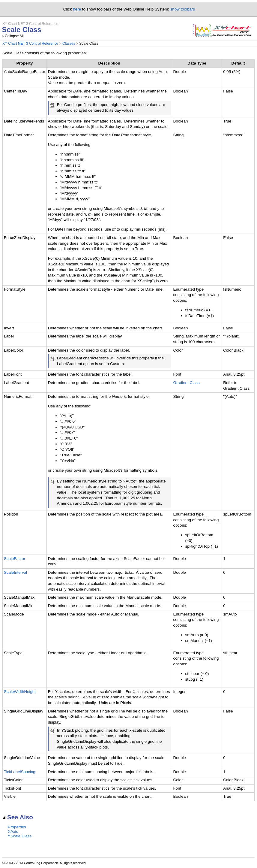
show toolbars (183, 9)
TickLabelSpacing (20, 772)
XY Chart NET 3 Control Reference (30, 44)
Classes (69, 44)
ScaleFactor (15, 559)
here (77, 9)
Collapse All (14, 36)
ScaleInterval (15, 572)
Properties (17, 827)
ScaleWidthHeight (20, 692)
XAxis (13, 832)
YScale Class (20, 836)
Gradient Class (187, 383)
